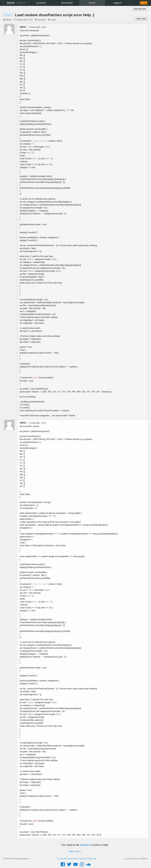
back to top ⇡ (75, 851)
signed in (85, 845)
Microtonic (8, 15)
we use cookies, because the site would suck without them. (77, 859)
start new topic (140, 9)
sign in (144, 3)
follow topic (141, 19)
